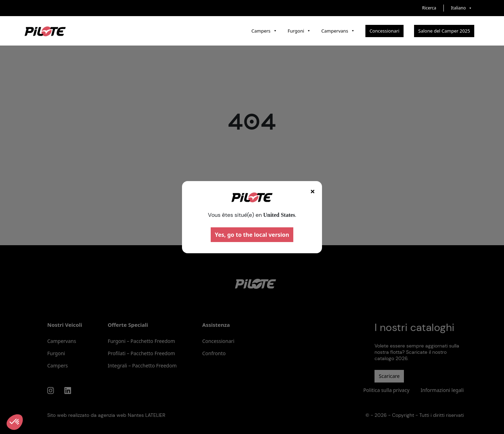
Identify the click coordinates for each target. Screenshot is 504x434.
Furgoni (299, 31)
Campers (264, 31)
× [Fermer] (313, 191)
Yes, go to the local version (252, 235)
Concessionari (384, 31)
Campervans (338, 31)
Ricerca (429, 8)
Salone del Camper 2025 (444, 31)
